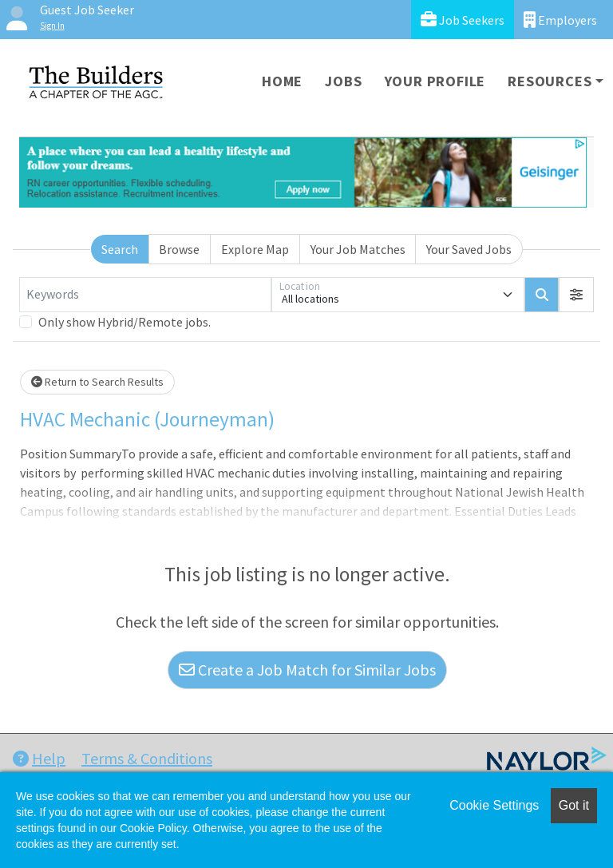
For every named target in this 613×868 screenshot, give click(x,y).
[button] (576, 295)
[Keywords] (145, 295)
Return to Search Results (97, 382)
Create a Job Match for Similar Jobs (307, 670)
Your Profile (435, 81)
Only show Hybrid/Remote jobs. (125, 322)
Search (120, 249)
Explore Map (255, 249)
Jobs (343, 81)
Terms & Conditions (147, 758)
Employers (560, 20)
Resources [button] (550, 81)
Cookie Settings (494, 805)
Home (282, 81)
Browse (179, 249)
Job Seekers (463, 20)
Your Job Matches (358, 249)
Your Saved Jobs (469, 249)
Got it (574, 805)
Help (39, 758)
